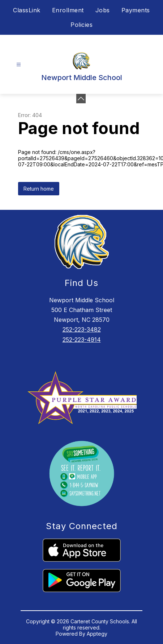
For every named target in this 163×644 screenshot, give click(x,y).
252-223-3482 (82, 329)
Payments (136, 10)
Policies (81, 25)
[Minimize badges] (81, 99)
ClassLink (27, 10)
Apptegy (97, 634)
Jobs (103, 10)
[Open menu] (19, 65)
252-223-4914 (82, 340)
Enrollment (68, 10)
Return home (39, 189)
